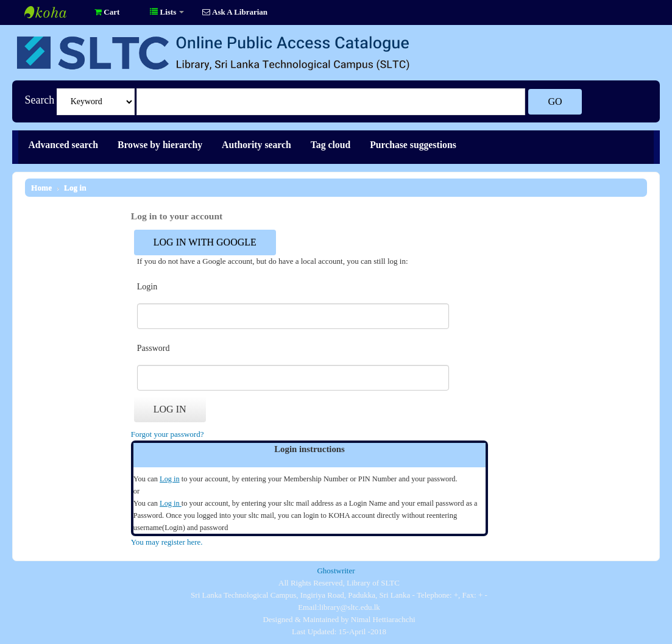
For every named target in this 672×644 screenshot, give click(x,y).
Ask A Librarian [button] (235, 12)
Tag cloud (331, 145)
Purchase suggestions (413, 145)
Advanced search (63, 145)
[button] (107, 12)
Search (39, 100)
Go (555, 101)
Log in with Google (205, 242)
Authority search (256, 145)
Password (154, 348)
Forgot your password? (168, 434)
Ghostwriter (336, 571)
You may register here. (167, 542)
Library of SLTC (55, 12)
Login (147, 287)
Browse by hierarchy (160, 145)
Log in (75, 187)
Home (41, 187)
